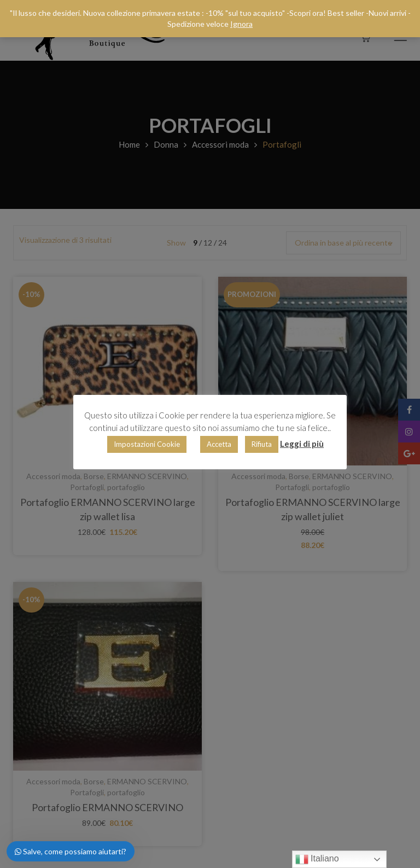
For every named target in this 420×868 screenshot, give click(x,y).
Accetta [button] (219, 444)
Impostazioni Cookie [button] (147, 444)
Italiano (317, 859)
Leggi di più (302, 444)
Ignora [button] (241, 24)
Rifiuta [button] (262, 444)
